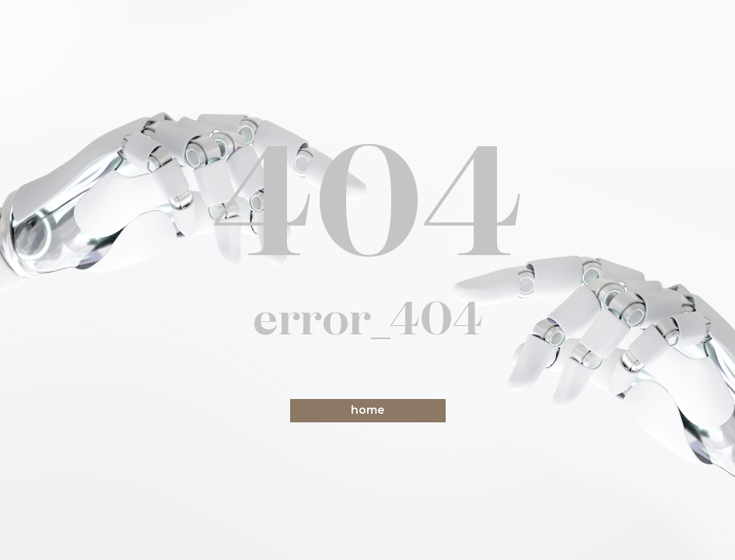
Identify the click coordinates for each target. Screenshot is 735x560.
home (367, 410)
